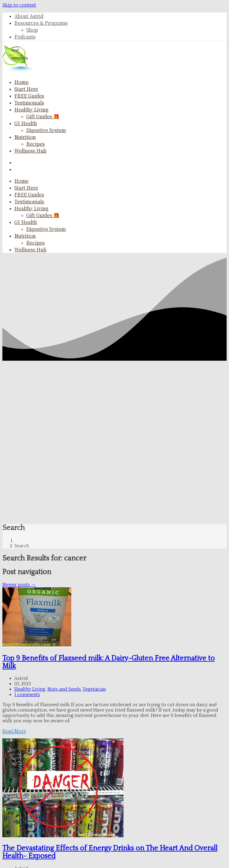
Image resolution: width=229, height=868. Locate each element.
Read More (14, 731)
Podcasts (25, 37)
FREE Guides (29, 96)
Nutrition (25, 137)
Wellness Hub (30, 151)
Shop (32, 30)
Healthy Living (31, 109)
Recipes (35, 144)
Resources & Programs (41, 23)
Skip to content (19, 5)
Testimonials (29, 103)
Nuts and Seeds (64, 689)
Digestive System (46, 130)
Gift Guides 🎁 (43, 116)
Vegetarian (94, 689)
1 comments (27, 695)
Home (21, 82)
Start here (26, 89)
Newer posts (19, 585)
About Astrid (29, 16)
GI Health (26, 123)
